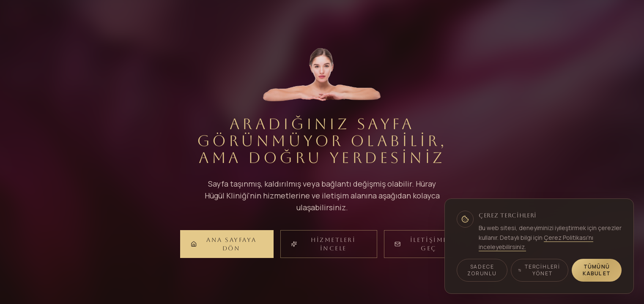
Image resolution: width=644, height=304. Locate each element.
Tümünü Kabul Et (597, 270)
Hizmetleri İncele (323, 244)
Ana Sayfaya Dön (224, 244)
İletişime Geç (421, 244)
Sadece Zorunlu (482, 270)
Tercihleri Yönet (539, 270)
